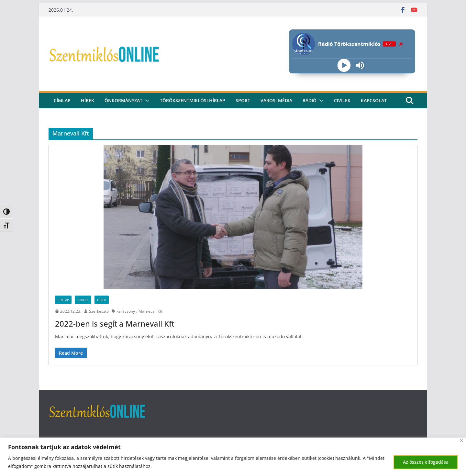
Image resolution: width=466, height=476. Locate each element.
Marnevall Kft (150, 311)
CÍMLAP (62, 100)
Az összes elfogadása (426, 462)
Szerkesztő (99, 311)
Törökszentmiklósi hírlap (193, 100)
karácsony (126, 311)
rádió (310, 100)
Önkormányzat (123, 100)
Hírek (88, 100)
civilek (342, 100)
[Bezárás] (462, 441)
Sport (243, 100)
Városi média (276, 100)
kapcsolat (374, 100)
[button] (146, 101)
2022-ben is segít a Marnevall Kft (115, 324)
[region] (233, 457)
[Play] (344, 65)
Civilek (83, 300)
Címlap (63, 300)
